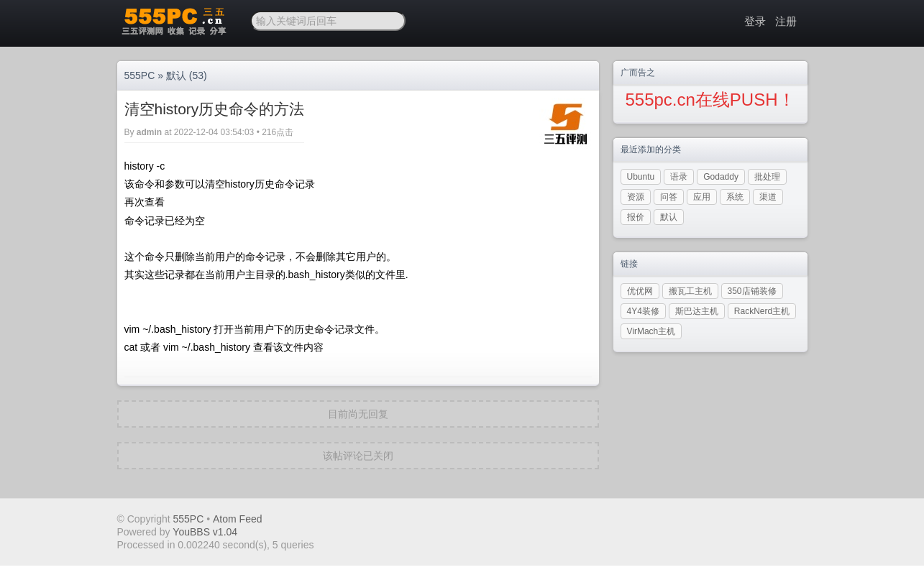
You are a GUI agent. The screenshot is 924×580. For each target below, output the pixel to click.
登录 (755, 21)
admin (149, 132)
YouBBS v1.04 (205, 532)
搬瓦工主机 (690, 291)
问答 (669, 197)
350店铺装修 (752, 291)
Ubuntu (641, 177)
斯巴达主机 (697, 311)
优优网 (640, 291)
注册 (786, 21)
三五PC (173, 22)
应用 (702, 197)
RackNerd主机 (762, 311)
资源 (636, 197)
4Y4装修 (643, 311)
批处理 (767, 177)
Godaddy (721, 177)
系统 (735, 197)
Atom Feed (237, 519)
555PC (140, 75)
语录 (679, 177)
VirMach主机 (651, 331)
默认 (176, 75)
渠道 (768, 197)
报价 (636, 217)
